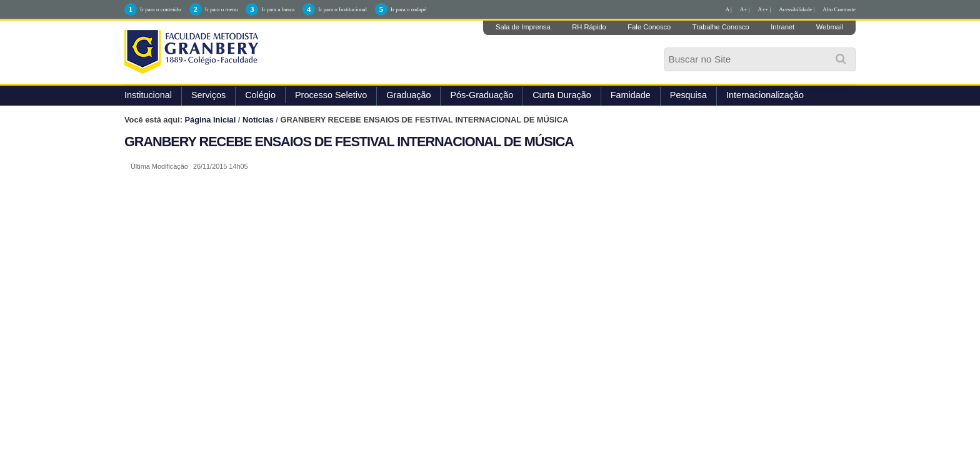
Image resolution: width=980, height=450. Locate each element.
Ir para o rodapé (408, 9)
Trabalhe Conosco (721, 27)
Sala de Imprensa (523, 27)
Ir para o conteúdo (161, 9)
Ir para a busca (278, 9)
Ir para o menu (222, 9)
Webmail (830, 27)
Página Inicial (211, 120)
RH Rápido (589, 27)
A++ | (765, 9)
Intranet (782, 27)
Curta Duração (562, 95)
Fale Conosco (649, 27)
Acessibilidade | (797, 9)
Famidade (631, 95)
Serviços (208, 95)
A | (729, 9)
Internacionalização (765, 95)
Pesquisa (688, 95)
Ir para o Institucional (342, 9)
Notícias (258, 120)
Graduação (408, 95)
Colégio (260, 95)
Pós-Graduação (482, 95)
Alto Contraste (839, 9)
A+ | (745, 9)
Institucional (148, 95)
